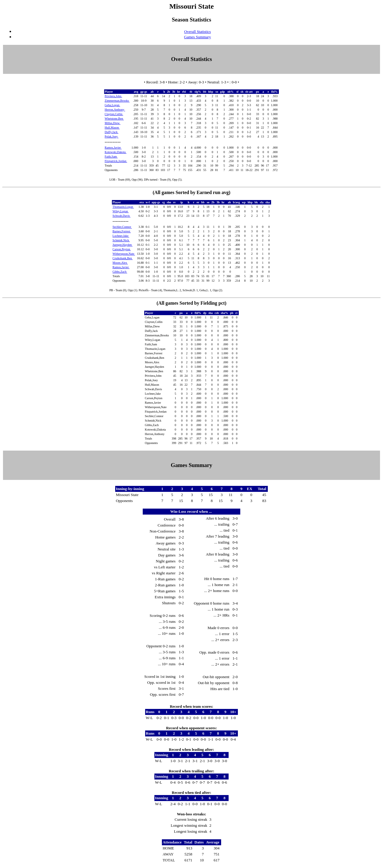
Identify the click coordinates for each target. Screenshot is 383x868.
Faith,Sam (111, 157)
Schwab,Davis (121, 216)
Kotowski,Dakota (116, 152)
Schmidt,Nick (121, 240)
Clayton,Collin (114, 114)
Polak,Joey (112, 136)
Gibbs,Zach (120, 272)
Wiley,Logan (121, 211)
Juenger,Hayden (123, 245)
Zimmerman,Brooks (117, 101)
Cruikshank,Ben (123, 258)
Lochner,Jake (121, 236)
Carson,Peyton (122, 249)
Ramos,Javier (113, 148)
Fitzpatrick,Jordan (116, 161)
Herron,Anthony (115, 110)
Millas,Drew (113, 123)
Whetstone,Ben (114, 119)
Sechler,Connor (122, 227)
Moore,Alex (120, 263)
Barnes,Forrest (122, 231)
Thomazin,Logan (123, 207)
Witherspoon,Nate (124, 254)
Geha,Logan (113, 105)
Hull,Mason (112, 128)
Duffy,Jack (112, 132)
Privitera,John (113, 96)
